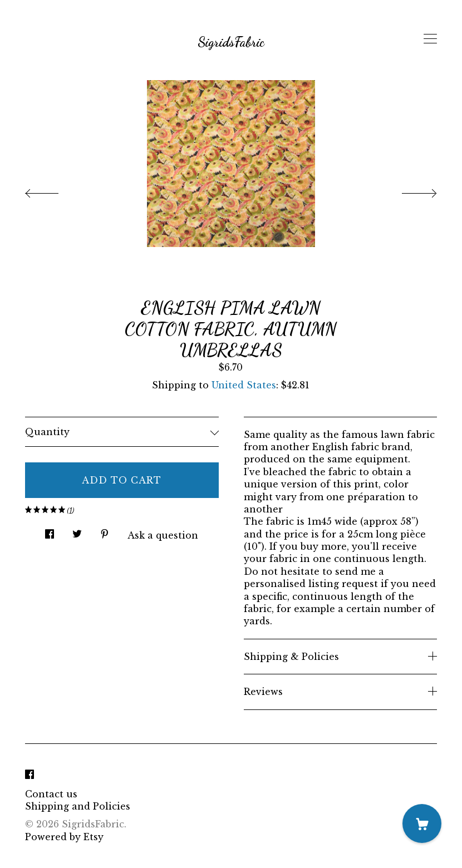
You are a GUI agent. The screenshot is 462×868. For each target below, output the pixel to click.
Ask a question (163, 535)
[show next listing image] (409, 190)
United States (244, 385)
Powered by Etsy (64, 837)
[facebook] (30, 775)
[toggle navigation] (430, 39)
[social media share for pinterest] (105, 531)
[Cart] (422, 823)
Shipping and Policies (78, 806)
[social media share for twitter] (77, 531)
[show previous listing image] (53, 190)
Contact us (51, 794)
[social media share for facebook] (50, 531)
